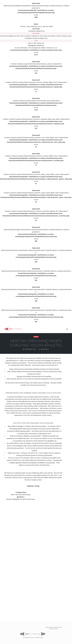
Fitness (36, 337)
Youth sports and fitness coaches (43, 404)
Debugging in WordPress (36, 45)
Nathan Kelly (33, 486)
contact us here (37, 480)
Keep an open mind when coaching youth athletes (36, 343)
